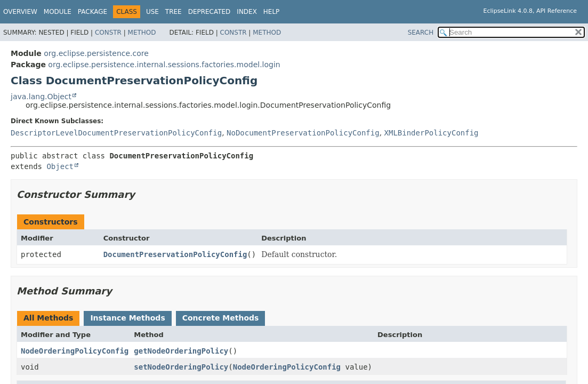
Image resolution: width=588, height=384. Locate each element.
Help (272, 12)
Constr (108, 33)
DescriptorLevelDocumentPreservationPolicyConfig (116, 133)
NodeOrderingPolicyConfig (75, 351)
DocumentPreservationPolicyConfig (175, 254)
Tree (174, 12)
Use (152, 12)
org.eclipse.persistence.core (96, 53)
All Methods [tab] (48, 318)
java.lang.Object (41, 97)
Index (247, 12)
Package (92, 12)
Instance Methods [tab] (127, 318)
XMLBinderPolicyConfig (432, 133)
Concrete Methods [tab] (221, 318)
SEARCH (421, 33)
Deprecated (210, 12)
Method (142, 33)
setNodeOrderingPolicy (181, 367)
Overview (20, 12)
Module (58, 12)
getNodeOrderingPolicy (181, 351)
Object (60, 166)
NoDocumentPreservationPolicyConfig (303, 133)
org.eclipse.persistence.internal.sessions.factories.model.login (164, 65)
